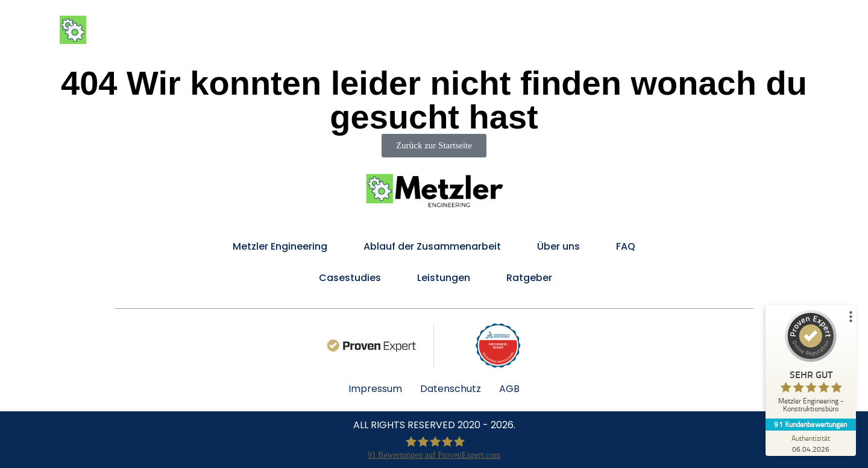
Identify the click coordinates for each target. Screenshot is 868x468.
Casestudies (349, 278)
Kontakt (800, 30)
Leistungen (473, 30)
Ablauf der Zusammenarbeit (594, 30)
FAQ (752, 30)
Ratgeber (529, 278)
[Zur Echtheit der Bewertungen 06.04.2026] (811, 443)
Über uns (703, 30)
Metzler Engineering (375, 30)
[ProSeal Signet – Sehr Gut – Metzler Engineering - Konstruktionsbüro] (811, 364)
